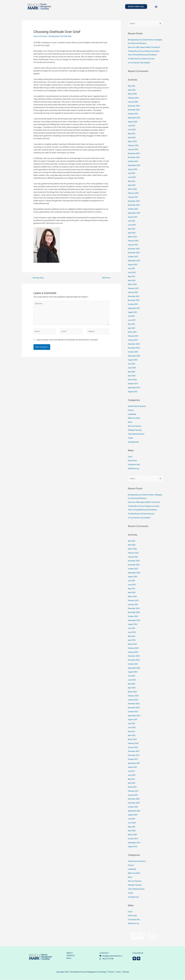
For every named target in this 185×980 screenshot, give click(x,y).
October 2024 (133, 161)
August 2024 (133, 169)
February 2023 (134, 241)
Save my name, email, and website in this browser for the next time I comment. (67, 342)
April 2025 (132, 138)
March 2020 (133, 380)
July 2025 (132, 126)
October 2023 (133, 209)
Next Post (107, 278)
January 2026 (133, 102)
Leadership (132, 414)
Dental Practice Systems (137, 406)
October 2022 (133, 257)
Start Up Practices (135, 426)
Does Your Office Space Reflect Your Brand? (145, 47)
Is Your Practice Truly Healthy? (140, 63)
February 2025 (134, 146)
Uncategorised (55, 36)
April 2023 (132, 233)
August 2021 (133, 312)
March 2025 (133, 142)
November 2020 (134, 348)
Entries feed (133, 461)
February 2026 (134, 98)
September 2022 (134, 261)
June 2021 (132, 320)
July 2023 (132, 221)
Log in (130, 457)
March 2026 (133, 94)
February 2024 (134, 193)
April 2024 (132, 185)
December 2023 (134, 201)
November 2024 (134, 158)
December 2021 (134, 296)
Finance (131, 410)
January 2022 (133, 292)
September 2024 (134, 165)
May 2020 (132, 372)
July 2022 (132, 269)
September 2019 (134, 388)
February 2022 (134, 288)
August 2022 (133, 265)
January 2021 (133, 340)
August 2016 (133, 392)
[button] (156, 7)
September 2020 (134, 356)
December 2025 (134, 106)
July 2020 (132, 364)
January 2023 (133, 245)
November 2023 (134, 205)
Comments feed (134, 465)
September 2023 (134, 213)
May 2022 (132, 277)
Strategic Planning (135, 430)
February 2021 (134, 336)
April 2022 (132, 281)
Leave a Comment (41, 36)
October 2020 (133, 352)
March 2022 (133, 285)
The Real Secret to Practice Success (142, 59)
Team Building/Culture (137, 434)
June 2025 (132, 130)
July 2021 (132, 316)
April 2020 (132, 376)
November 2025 (134, 110)
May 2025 (132, 134)
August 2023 (133, 217)
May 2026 (132, 86)
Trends (131, 438)
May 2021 (132, 324)
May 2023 (132, 229)
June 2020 (132, 368)
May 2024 (132, 181)
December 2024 (134, 154)
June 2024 (132, 177)
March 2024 (133, 189)
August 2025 (133, 122)
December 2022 (134, 249)
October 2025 (133, 114)
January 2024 (133, 197)
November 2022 (134, 253)
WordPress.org (134, 469)
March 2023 (133, 237)
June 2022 (132, 273)
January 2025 (133, 150)
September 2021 (134, 308)
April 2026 (132, 90)
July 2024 (132, 173)
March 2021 (133, 332)
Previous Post (38, 278)
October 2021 (133, 304)
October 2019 (133, 384)
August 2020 (133, 360)
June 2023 (132, 225)
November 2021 (134, 300)
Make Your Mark (134, 418)
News (130, 422)
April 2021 (132, 328)
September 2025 (134, 118)
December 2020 (134, 344)
